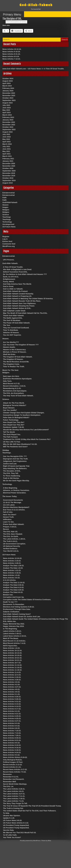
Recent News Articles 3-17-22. (15, 769)
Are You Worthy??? (11, 342)
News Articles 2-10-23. (12, 561)
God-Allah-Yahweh (36, 5)
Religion (6, 210)
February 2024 (8, 88)
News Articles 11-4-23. (12, 672)
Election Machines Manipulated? (16, 507)
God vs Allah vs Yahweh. (13, 289)
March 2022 (7, 144)
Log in (5, 239)
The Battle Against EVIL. (13, 318)
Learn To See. (9, 522)
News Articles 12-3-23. (12, 675)
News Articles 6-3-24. (12, 723)
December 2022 (9, 122)
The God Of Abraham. (12, 320)
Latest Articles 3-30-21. (12, 634)
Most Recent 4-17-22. (12, 384)
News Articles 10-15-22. (13, 655)
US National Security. (12, 546)
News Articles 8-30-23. (12, 738)
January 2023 (8, 120)
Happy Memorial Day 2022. (14, 624)
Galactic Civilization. (11, 612)
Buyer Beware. (9, 408)
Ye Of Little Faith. (10, 835)
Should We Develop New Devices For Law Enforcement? (26, 430)
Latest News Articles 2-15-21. (15, 636)
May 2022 (6, 139)
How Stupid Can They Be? (14, 422)
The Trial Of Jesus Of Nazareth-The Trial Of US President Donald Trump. (32, 806)
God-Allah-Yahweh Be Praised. (15, 291)
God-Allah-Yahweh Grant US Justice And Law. (22, 617)
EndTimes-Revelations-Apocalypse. (18, 379)
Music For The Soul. (11, 370)
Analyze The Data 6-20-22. (14, 590)
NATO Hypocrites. (10, 646)
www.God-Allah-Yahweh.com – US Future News (22, 69)
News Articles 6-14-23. (12, 706)
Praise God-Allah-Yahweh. (14, 524)
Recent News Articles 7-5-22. (15, 772)
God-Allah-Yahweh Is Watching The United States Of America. (28, 299)
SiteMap (6, 450)
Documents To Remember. (14, 604)
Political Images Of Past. (13, 762)
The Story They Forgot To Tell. (15, 803)
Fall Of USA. (8, 512)
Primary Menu (12, 14)
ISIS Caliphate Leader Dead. (14, 311)
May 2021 (6, 151)
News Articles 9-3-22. (12, 755)
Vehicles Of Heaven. (11, 333)
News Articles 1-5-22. (12, 575)
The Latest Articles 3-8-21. (14, 791)
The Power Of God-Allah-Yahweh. (17, 323)
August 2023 (8, 103)
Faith (4, 198)
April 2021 (7, 154)
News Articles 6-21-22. (12, 714)
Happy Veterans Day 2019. (14, 626)
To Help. (6, 813)
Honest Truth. (9, 517)
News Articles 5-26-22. (12, 697)
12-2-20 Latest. (9, 505)
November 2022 (9, 125)
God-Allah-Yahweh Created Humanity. (18, 294)
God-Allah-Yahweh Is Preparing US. (17, 296)
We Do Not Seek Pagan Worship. (16, 481)
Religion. (6, 373)
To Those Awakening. (12, 476)
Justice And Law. (10, 464)
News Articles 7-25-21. (12, 735)
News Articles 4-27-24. (12, 687)
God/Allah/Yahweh (10, 202)
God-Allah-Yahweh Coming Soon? (17, 614)
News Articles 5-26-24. (12, 699)
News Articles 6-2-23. (12, 711)
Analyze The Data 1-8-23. (13, 568)
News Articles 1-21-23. (12, 570)
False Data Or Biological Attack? (16, 417)
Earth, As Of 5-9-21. (11, 277)
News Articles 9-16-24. (11, 52)
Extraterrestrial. (9, 256)
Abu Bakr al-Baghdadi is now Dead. (17, 269)
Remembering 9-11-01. (12, 388)
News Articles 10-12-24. (12, 49)
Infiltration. (7, 519)
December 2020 (9, 163)
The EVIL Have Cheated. (13, 534)
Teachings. (7, 453)
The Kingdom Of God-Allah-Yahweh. (18, 357)
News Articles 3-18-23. (12, 573)
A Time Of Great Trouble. (54, 69)
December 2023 (9, 93)
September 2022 (9, 129)
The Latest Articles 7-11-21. (14, 796)
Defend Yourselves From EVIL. (15, 272)
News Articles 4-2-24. (12, 684)
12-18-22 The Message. (12, 502)
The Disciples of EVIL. (17, 22)
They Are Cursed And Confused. (16, 328)
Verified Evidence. (10, 549)
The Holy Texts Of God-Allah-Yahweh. (18, 396)
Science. (6, 399)
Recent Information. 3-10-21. (15, 386)
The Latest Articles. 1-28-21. (14, 539)
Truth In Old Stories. (11, 478)
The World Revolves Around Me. (16, 362)
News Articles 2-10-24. (12, 677)
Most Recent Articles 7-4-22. (14, 643)
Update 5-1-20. (9, 818)
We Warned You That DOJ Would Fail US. (20, 833)
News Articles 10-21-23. (13, 660)
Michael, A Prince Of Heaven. (15, 352)
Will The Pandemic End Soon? (15, 447)
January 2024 (8, 91)
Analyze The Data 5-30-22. (14, 585)
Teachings (7, 217)
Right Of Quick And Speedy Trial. (16, 466)
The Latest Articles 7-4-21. (14, 801)
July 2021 (6, 146)
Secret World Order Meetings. (15, 784)
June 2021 (7, 149)
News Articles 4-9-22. (12, 689)
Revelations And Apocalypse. (15, 391)
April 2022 (7, 142)
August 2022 (8, 132)
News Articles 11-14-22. (13, 665)
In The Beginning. (10, 629)
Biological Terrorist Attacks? (15, 405)
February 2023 (8, 117)
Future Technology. (11, 420)
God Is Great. (8, 286)
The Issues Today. (10, 496)
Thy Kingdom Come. (11, 364)
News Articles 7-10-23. (12, 731)
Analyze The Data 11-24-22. (14, 583)
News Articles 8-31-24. (11, 54)
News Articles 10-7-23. (12, 663)
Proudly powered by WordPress (30, 841)
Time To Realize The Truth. (14, 367)
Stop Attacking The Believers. (15, 468)
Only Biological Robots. (13, 760)
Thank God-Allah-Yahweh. (14, 316)
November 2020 (9, 166)
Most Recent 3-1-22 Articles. (14, 641)
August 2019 (8, 183)
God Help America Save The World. (17, 284)
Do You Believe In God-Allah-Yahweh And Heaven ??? (25, 274)
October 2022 (8, 127)
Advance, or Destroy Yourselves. (16, 490)
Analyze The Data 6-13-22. (14, 587)
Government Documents (13, 500)
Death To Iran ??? (10, 602)
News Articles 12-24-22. (13, 558)
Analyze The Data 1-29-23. (14, 566)
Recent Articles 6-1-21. (12, 767)
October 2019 (8, 178)
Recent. (6, 529)
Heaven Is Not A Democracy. (15, 350)
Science (6, 215)
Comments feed (9, 244)
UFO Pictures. (9, 260)
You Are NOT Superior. (12, 335)
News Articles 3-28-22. (12, 680)
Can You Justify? (10, 410)
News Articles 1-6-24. (12, 648)
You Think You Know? (12, 837)
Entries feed (7, 241)
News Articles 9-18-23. (12, 750)
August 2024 (8, 81)
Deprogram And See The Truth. (16, 459)
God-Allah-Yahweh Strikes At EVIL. (17, 308)
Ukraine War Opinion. (12, 816)
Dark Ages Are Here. (11, 376)
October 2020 (8, 168)
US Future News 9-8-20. (13, 820)
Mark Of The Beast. (11, 638)
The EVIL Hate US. (10, 532)
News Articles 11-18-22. (13, 670)
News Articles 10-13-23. (13, 653)
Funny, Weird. (9, 282)
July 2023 (6, 105)
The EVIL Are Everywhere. (14, 393)
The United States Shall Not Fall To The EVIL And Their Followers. (30, 811)
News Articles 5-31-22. (12, 701)
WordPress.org (9, 246)
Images (5, 207)
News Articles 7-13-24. (11, 59)
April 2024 (7, 83)
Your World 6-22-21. (11, 551)
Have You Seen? (10, 515)
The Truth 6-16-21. (10, 541)
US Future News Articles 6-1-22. (16, 823)
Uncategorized (8, 224)
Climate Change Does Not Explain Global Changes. (24, 413)
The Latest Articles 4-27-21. (14, 794)
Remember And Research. (14, 779)
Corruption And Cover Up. (14, 597)
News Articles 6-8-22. (12, 728)
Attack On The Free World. (14, 403)
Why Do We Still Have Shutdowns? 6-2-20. (20, 444)
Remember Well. (10, 782)
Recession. (8, 774)
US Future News (9, 227)
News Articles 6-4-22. (12, 726)
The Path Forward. (10, 437)
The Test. (7, 325)
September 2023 (9, 100)
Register (6, 237)
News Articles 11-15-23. (13, 668)
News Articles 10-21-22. (13, 658)
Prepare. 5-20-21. (10, 527)
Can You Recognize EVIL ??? (15, 456)
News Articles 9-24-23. (12, 752)
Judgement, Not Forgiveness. (15, 461)
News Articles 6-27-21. (12, 721)
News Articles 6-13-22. (12, 704)
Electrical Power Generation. (15, 493)
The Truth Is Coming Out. (13, 808)
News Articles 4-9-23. (12, 692)
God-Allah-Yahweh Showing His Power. (19, 306)
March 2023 (7, 115)
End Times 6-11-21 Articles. (14, 510)
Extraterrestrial (9, 193)
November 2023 (9, 96)
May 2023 (6, 110)
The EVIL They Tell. (11, 473)
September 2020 (9, 171)
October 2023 (8, 98)
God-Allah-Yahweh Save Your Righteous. (20, 303)
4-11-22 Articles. (10, 580)
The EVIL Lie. (8, 786)
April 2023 (7, 113)
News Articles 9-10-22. (12, 745)
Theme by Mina (46, 841)
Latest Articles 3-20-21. (12, 631)
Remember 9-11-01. (11, 777)
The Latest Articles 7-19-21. (14, 799)
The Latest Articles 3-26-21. (14, 789)
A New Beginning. (10, 488)
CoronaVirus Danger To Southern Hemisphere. (22, 415)
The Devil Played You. (12, 434)
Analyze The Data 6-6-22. (13, 592)
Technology (7, 222)
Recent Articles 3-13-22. (13, 765)
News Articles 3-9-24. (12, 682)
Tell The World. (9, 432)
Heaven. (6, 339)
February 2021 (8, 159)
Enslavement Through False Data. (17, 609)
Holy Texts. (8, 381)
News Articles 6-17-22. (12, 709)
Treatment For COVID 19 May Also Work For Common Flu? (27, 439)
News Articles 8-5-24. (11, 56)
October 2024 (8, 79)
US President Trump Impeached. (16, 825)
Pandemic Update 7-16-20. (14, 427)
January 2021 (8, 161)
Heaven (5, 205)
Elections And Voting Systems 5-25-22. (19, 607)
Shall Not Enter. (9, 354)
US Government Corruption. (14, 544)
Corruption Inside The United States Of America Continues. (27, 600)
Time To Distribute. (11, 330)
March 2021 (7, 156)
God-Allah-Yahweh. (10, 263)
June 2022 (7, 137)
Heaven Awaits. (9, 347)
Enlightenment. (9, 279)
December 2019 (9, 173)
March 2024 (7, 86)
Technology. (7, 484)
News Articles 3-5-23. (12, 578)
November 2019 (9, 176)
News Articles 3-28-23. (12, 563)
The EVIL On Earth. (11, 536)
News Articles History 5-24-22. (15, 757)
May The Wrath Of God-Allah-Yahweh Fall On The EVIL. (25, 313)
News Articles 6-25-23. (12, 718)
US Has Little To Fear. (12, 442)
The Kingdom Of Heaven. (13, 359)
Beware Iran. (8, 595)
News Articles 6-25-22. (12, 716)
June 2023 (7, 108)
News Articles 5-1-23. (12, 694)
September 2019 (9, 180)
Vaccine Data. (9, 830)
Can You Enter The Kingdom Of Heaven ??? (21, 345)
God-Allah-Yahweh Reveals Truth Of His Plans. (22, 301)
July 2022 (6, 134)
